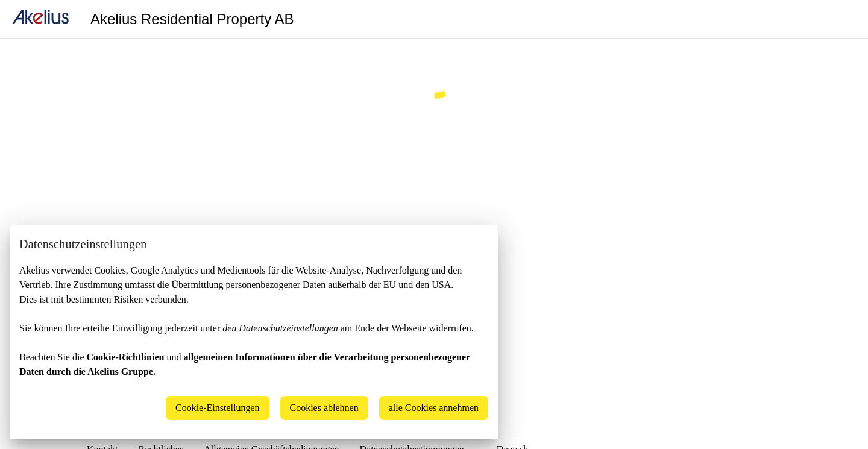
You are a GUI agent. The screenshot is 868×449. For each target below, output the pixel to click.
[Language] (844, 19)
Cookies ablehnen (324, 408)
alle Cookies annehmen (434, 408)
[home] (40, 19)
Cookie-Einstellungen (218, 408)
